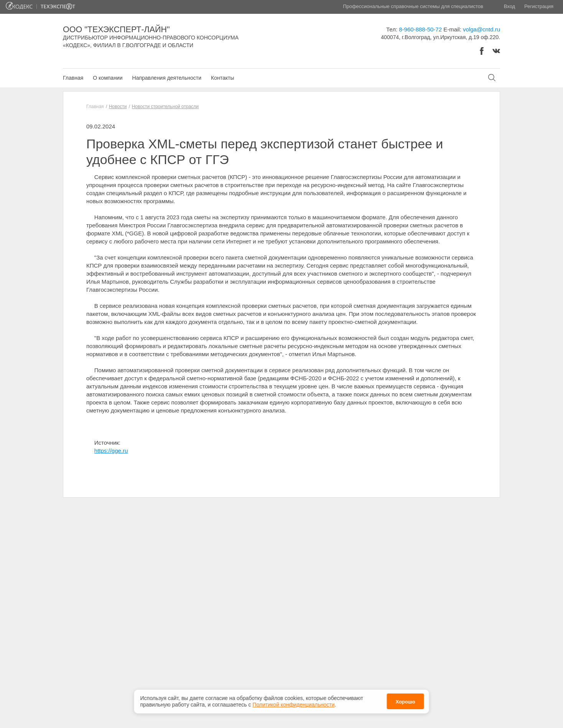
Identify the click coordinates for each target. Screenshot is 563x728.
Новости (118, 107)
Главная (73, 78)
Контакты (222, 78)
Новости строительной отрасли (165, 107)
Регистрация (539, 6)
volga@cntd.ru (482, 29)
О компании (108, 78)
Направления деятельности (167, 78)
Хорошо (405, 701)
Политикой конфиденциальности (293, 703)
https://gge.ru (111, 451)
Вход (509, 6)
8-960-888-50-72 (420, 29)
